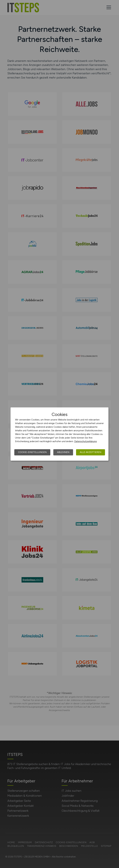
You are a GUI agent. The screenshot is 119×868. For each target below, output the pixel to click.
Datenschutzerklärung (85, 441)
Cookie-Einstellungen (32, 452)
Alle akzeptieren (91, 452)
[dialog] (59, 434)
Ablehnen (63, 452)
